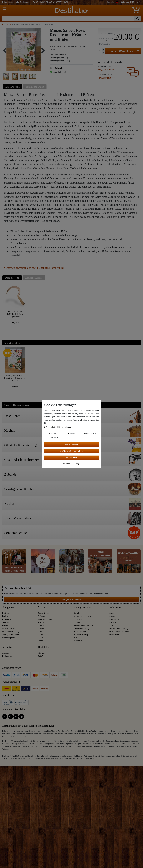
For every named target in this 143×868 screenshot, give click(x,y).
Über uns (41, 653)
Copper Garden (44, 613)
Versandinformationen (82, 616)
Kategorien (8, 607)
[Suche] (137, 19)
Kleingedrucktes (82, 607)
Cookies (77, 622)
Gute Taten (42, 656)
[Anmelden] (7, 2)
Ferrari (41, 638)
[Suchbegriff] (68, 19)
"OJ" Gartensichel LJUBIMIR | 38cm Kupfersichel (15, 314)
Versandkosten (106, 41)
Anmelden (6, 653)
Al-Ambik (41, 616)
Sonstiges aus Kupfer (11, 635)
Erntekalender (115, 619)
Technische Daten (35, 87)
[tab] (13, 87)
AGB (76, 638)
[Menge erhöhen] (103, 50)
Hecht (40, 641)
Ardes (40, 632)
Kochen (5, 616)
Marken (42, 607)
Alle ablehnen (71, 458)
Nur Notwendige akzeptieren (71, 451)
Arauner (41, 629)
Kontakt (77, 613)
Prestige (41, 622)
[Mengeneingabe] (100, 51)
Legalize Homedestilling (119, 629)
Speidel (41, 625)
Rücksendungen (80, 632)
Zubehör (5, 622)
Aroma (112, 616)
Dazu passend (12, 278)
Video (112, 625)
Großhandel (114, 635)
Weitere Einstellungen (71, 464)
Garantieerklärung (81, 635)
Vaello (40, 635)
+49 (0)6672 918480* (107, 78)
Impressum (78, 641)
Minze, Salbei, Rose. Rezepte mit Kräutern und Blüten (15, 378)
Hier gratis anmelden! (71, 599)
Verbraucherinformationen (84, 625)
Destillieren (7, 613)
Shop (112, 613)
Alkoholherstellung (9, 629)
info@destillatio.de (106, 70)
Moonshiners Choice (46, 619)
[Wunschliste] (139, 2)
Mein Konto (9, 647)
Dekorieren (6, 619)
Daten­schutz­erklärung (54, 427)
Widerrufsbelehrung (81, 629)
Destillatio (43, 647)
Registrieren (7, 656)
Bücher (9, 24)
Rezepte (113, 622)
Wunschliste (104, 44)
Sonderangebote (9, 638)
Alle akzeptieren (71, 444)
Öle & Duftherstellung (11, 632)
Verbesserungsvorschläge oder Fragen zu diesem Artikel (34, 268)
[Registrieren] (23, 2)
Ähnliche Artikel (34, 278)
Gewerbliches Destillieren (119, 632)
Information (116, 607)
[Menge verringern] (103, 53)
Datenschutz (79, 619)
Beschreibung (13, 87)
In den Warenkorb (125, 51)
